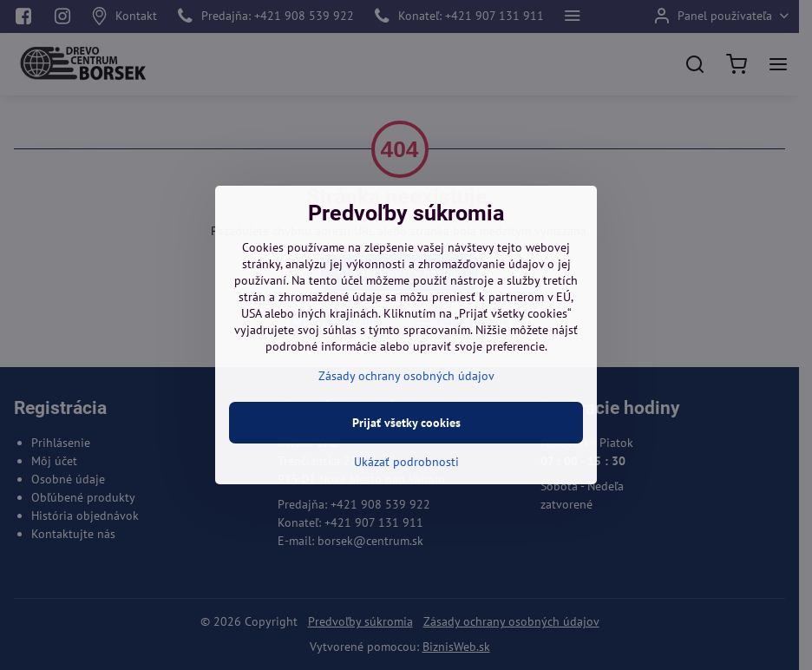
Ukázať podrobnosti (406, 462)
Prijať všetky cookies (406, 423)
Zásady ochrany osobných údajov (406, 376)
